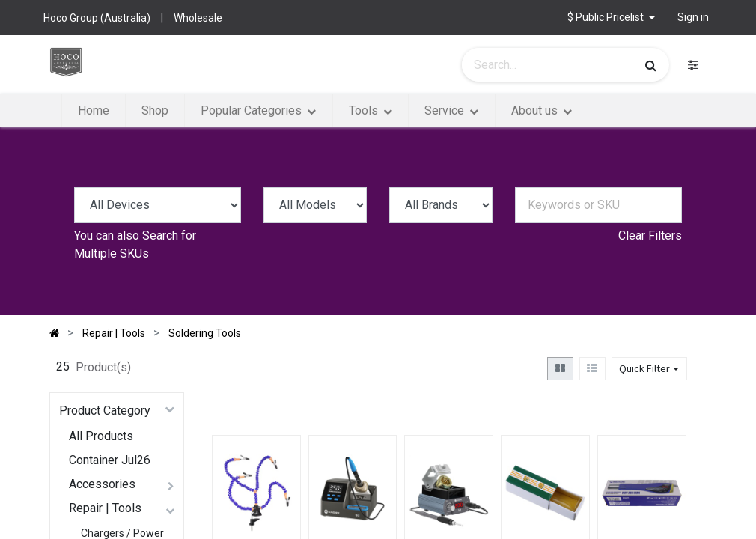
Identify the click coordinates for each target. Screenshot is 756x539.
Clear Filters (650, 235)
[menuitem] (94, 111)
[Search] (651, 65)
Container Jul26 (110, 460)
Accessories (102, 484)
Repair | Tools (105, 508)
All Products (101, 436)
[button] (611, 18)
